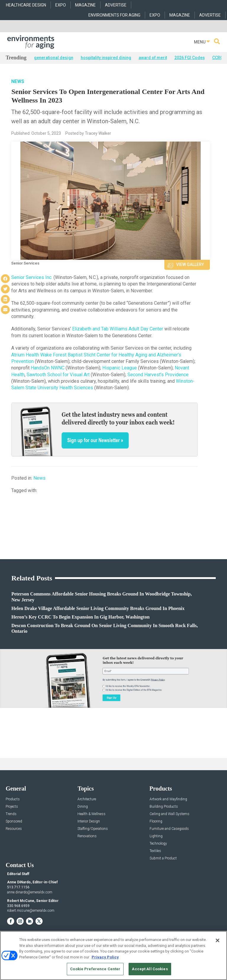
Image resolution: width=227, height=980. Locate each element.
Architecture (87, 799)
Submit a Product (163, 858)
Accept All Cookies (150, 969)
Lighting (156, 836)
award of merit (153, 58)
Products (13, 799)
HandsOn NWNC (48, 368)
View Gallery (190, 265)
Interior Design (89, 821)
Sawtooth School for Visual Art (58, 375)
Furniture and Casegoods (169, 829)
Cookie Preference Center (95, 969)
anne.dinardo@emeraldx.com (30, 892)
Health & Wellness (91, 814)
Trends (11, 814)
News (18, 81)
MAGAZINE (85, 5)
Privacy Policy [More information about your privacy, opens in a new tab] (105, 957)
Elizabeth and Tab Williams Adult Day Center (118, 329)
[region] (113, 955)
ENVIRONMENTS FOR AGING (114, 15)
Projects (12, 807)
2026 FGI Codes (190, 58)
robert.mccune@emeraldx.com (31, 911)
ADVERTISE (116, 5)
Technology (158, 844)
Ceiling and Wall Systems (170, 814)
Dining (83, 807)
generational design (54, 58)
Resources (14, 829)
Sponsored (14, 821)
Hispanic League (120, 368)
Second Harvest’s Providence (158, 375)
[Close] (218, 940)
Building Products (164, 807)
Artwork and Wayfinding (168, 799)
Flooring (156, 821)
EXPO (61, 5)
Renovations (87, 836)
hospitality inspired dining (106, 58)
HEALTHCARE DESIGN (26, 5)
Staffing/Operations (93, 829)
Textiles (155, 851)
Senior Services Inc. (32, 277)
